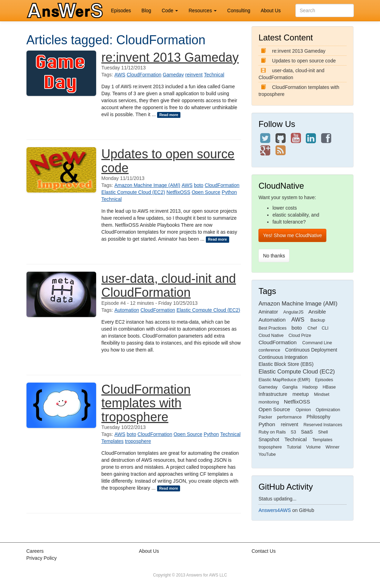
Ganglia (290, 387)
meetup (301, 394)
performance (289, 417)
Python (230, 192)
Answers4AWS (275, 510)
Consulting (239, 10)
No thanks (274, 256)
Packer (265, 417)
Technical (214, 75)
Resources (203, 10)
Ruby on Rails (272, 432)
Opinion (303, 410)
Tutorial (294, 447)
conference (269, 350)
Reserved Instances (323, 425)
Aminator (268, 312)
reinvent (194, 75)
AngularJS (293, 312)
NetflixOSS (178, 192)
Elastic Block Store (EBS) (286, 364)
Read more (169, 115)
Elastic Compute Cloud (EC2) (133, 192)
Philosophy (319, 417)
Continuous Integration (283, 357)
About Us (271, 10)
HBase (329, 387)
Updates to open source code (168, 161)
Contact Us (263, 551)
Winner (333, 447)
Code (170, 10)
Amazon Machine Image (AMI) (147, 185)
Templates (113, 441)
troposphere (138, 441)
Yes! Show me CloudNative (292, 235)
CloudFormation (144, 75)
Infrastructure (273, 394)
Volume (313, 447)
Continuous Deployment (311, 350)
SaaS (307, 432)
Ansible (317, 312)
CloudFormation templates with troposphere (146, 403)
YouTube (267, 454)
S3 (293, 432)
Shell (323, 432)
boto (199, 185)
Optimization (328, 410)
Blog (146, 10)
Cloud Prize (300, 336)
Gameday (173, 75)
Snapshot (269, 439)
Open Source (206, 192)
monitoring (269, 402)
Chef (312, 328)
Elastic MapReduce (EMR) (284, 380)
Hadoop (310, 387)
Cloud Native (271, 336)
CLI (325, 328)
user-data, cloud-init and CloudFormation (169, 285)
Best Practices (273, 328)
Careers (35, 551)
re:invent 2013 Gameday (170, 57)
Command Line (317, 343)
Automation (127, 310)
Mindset (322, 394)
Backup (318, 320)
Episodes (121, 10)
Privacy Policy (42, 558)
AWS (120, 75)
